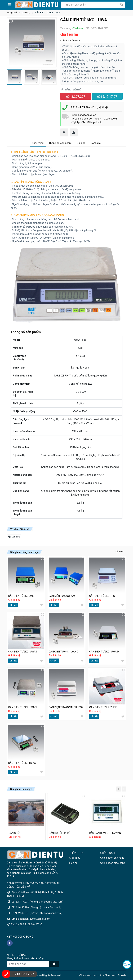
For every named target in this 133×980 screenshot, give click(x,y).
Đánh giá (96, 143)
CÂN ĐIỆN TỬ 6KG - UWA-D (63, 652)
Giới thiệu (38, 143)
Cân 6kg (26, 13)
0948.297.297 (76, 97)
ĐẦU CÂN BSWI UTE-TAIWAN (105, 833)
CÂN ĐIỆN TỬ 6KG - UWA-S (23, 652)
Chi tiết (13, 605)
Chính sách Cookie (115, 975)
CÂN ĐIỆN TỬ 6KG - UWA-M (104, 652)
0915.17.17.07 (107, 97)
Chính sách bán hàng (112, 858)
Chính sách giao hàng (113, 863)
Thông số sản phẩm (60, 143)
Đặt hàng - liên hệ (71, 90)
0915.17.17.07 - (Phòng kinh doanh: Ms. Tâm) (37, 902)
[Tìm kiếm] (122, 5)
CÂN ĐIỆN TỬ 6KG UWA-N (22, 707)
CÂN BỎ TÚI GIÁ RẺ (59, 833)
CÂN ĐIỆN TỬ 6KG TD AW (22, 763)
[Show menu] (10, 5)
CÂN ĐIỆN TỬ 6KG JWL (21, 596)
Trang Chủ (12, 13)
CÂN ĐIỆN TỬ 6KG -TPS (102, 596)
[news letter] (54, 964)
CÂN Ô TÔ (14, 833)
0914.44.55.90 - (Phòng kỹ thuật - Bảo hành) (36, 907)
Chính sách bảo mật (91, 975)
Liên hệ (73, 863)
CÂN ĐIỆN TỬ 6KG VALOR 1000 (66, 707)
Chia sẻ (81, 143)
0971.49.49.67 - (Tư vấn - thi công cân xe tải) (37, 913)
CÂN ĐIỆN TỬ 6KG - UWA (47, 13)
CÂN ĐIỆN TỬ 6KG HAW (62, 596)
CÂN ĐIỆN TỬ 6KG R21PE (103, 707)
